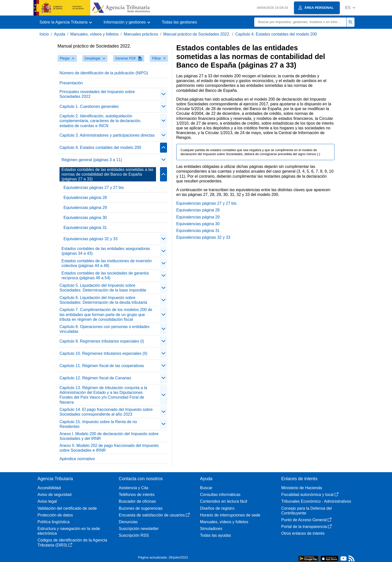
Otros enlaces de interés (303, 533)
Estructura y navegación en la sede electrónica (69, 531)
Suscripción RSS (134, 535)
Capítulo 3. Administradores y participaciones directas (107, 135)
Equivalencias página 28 (85, 198)
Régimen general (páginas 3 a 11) (92, 160)
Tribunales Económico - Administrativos (316, 501)
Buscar (206, 488)
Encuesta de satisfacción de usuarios (154, 515)
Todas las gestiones (179, 22)
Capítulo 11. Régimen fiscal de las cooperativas (102, 366)
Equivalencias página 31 (85, 228)
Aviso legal (47, 501)
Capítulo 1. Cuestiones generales (89, 106)
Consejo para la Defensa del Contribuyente (306, 511)
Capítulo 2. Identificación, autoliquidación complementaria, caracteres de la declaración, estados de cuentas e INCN (100, 121)
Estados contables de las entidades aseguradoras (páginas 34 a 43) (106, 251)
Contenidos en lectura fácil (224, 501)
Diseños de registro (217, 508)
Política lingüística (53, 522)
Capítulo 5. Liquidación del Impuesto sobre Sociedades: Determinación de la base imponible (103, 288)
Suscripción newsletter (139, 529)
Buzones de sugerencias (141, 508)
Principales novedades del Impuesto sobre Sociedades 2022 (97, 94)
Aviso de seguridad (54, 495)
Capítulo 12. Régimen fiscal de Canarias (95, 378)
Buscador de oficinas (137, 501)
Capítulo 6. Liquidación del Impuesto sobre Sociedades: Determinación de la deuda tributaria (103, 300)
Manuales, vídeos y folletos (94, 34)
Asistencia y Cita (133, 488)
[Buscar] (300, 22)
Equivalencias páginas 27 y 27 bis (94, 188)
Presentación (71, 83)
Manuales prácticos (141, 34)
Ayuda (60, 34)
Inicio (44, 34)
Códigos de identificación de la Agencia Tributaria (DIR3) (72, 542)
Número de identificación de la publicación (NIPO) (104, 73)
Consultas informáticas (220, 495)
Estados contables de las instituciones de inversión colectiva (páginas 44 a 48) (107, 263)
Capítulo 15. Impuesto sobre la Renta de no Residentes (98, 424)
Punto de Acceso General (306, 520)
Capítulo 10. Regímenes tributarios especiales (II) (103, 353)
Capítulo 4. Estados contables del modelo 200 (276, 34)
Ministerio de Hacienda (302, 488)
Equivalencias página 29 (85, 208)
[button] (350, 8)
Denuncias (128, 522)
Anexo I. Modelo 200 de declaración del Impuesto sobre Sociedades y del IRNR (109, 436)
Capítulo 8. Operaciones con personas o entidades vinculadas (104, 329)
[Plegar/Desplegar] (163, 94)
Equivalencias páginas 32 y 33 (90, 239)
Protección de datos (55, 515)
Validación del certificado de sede (67, 508)
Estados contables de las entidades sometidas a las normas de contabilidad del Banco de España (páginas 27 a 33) (107, 174)
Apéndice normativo (77, 459)
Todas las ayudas (215, 535)
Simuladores (211, 529)
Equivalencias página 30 (85, 218)
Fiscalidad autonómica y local (310, 495)
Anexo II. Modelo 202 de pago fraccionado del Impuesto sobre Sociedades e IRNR (109, 448)
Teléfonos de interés (137, 495)
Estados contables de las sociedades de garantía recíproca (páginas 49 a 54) (105, 275)
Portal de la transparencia (306, 527)
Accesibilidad (49, 488)
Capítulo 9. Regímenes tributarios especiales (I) (102, 341)
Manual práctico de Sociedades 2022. (197, 34)
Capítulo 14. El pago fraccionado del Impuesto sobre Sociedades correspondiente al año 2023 (106, 412)
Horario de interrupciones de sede (230, 515)
